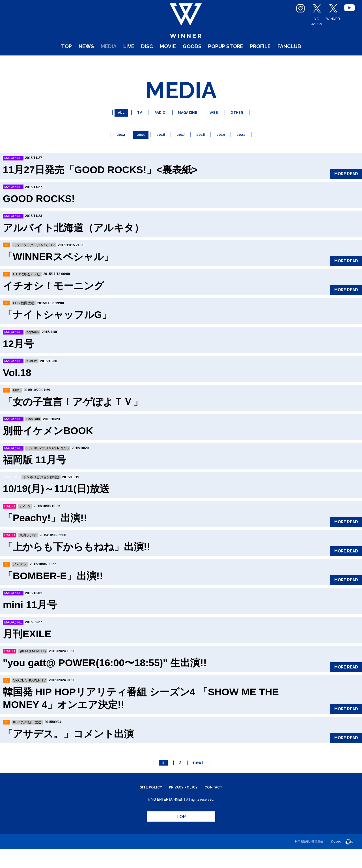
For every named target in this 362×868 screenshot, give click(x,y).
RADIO (157, 127)
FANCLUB (316, 62)
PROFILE (279, 62)
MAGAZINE (188, 127)
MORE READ (340, 182)
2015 (138, 147)
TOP (37, 62)
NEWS (61, 62)
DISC (136, 62)
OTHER (244, 127)
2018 (203, 147)
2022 (246, 147)
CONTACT (220, 799)
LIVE (114, 62)
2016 (159, 147)
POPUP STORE (234, 62)
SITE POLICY (145, 799)
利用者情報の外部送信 (307, 861)
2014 (116, 147)
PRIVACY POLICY (184, 799)
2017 (181, 147)
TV (134, 127)
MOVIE (162, 62)
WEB (218, 127)
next (198, 774)
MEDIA (89, 62)
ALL (114, 127)
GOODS (191, 62)
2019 (224, 147)
